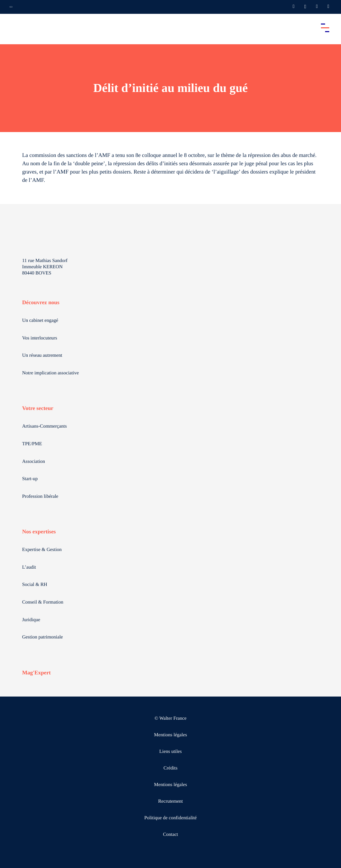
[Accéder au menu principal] (325, 28)
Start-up (30, 479)
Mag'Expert (36, 673)
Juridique (31, 620)
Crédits (170, 768)
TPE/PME (32, 444)
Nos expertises (39, 532)
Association (34, 462)
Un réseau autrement (42, 356)
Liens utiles (171, 752)
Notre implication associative (50, 373)
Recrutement (170, 801)
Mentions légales (170, 735)
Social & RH (35, 585)
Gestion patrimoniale (43, 637)
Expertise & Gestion (42, 550)
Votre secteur (38, 408)
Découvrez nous (41, 303)
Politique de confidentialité (170, 818)
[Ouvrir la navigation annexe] (11, 7)
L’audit (29, 567)
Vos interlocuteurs (40, 338)
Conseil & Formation (43, 602)
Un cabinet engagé (40, 321)
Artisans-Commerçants (44, 426)
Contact (170, 835)
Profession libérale (40, 497)
